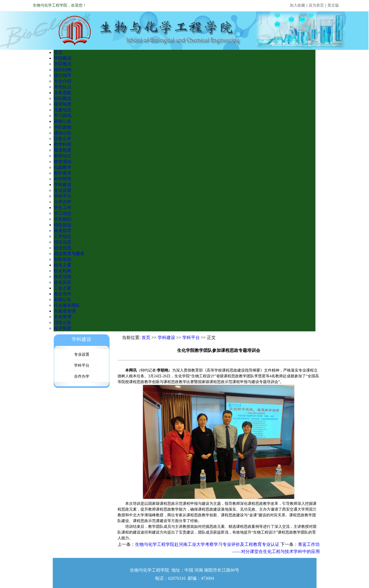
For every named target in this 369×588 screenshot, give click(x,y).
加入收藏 (297, 5)
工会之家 (63, 288)
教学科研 (63, 144)
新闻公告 (63, 121)
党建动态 (63, 110)
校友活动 (63, 276)
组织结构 (63, 70)
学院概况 (63, 58)
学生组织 (63, 219)
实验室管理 (65, 311)
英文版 (333, 5)
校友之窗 (63, 265)
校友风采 (63, 282)
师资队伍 (63, 87)
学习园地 (63, 116)
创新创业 (63, 259)
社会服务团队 (67, 305)
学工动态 (63, 213)
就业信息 (63, 248)
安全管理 (63, 317)
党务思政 (63, 93)
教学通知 (63, 162)
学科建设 (63, 185)
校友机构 (63, 271)
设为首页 (316, 5)
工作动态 (63, 236)
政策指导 (63, 231)
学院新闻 (63, 127)
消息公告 (63, 322)
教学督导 (63, 173)
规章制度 (63, 104)
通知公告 (63, 133)
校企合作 (63, 294)
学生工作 (63, 208)
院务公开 (63, 139)
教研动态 (63, 156)
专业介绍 (63, 81)
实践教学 (63, 167)
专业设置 (63, 190)
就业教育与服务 (69, 254)
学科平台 (63, 196)
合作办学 (63, 202)
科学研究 (63, 179)
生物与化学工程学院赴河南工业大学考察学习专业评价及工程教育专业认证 (207, 544)
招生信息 (63, 242)
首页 (58, 52)
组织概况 (63, 98)
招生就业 (63, 225)
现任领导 (63, 75)
